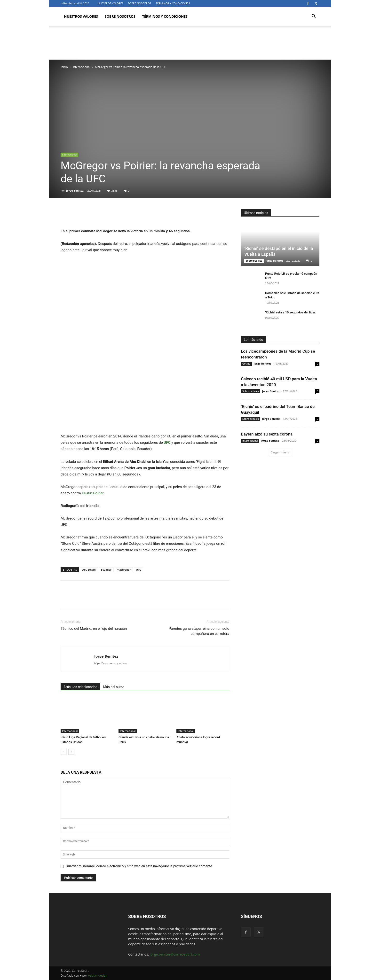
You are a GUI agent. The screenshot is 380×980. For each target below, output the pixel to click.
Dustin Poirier (93, 493)
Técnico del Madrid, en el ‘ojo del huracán (94, 629)
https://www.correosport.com (111, 663)
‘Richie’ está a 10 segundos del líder (290, 312)
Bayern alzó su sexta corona (267, 434)
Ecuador (106, 570)
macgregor (124, 570)
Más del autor (114, 687)
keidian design (97, 976)
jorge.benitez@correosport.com (175, 954)
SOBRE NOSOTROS (140, 3)
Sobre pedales (254, 261)
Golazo (246, 364)
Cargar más (280, 452)
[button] (314, 17)
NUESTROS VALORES (110, 3)
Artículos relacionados (80, 687)
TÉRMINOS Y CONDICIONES (173, 3)
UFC (139, 570)
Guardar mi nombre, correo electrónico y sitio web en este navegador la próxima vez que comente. (139, 866)
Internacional (81, 67)
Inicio (64, 67)
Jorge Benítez (75, 191)
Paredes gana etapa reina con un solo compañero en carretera (199, 631)
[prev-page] (64, 752)
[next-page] (71, 752)
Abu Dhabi (89, 570)
